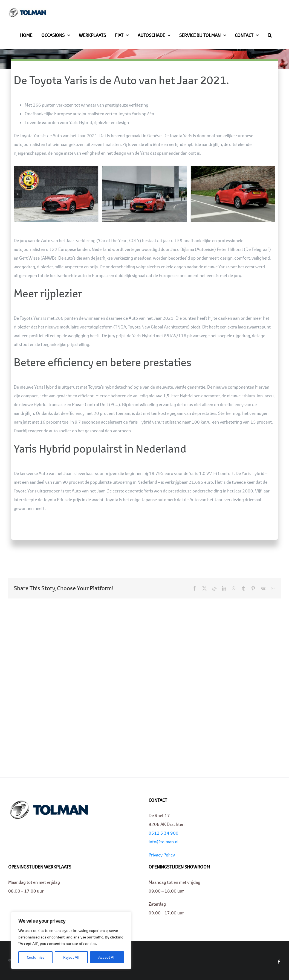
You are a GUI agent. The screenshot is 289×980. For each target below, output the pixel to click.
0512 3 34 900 (164, 833)
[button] (270, 35)
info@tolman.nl (164, 842)
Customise (36, 957)
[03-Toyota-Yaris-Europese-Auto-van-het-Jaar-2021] (233, 169)
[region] (71, 940)
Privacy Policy (162, 855)
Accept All (107, 957)
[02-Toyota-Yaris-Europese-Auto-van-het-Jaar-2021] (144, 169)
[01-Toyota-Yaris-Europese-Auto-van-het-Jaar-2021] (56, 169)
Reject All (71, 957)
